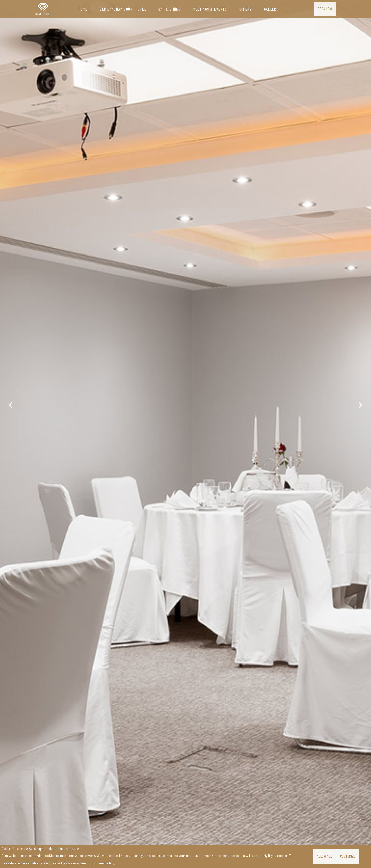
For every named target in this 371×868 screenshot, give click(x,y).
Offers (246, 9)
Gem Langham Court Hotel (123, 9)
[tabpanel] (185, 434)
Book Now (325, 8)
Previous (11, 399)
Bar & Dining (170, 9)
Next (360, 399)
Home (83, 9)
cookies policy (103, 863)
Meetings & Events (210, 9)
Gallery (271, 9)
